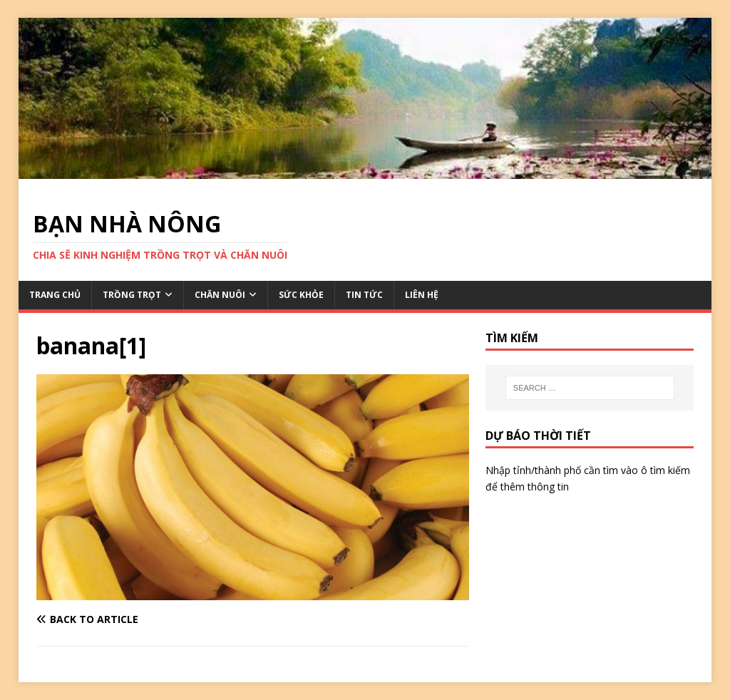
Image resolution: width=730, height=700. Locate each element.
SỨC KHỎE (301, 295)
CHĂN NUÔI (220, 295)
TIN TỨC (364, 295)
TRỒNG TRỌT (132, 295)
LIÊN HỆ (422, 295)
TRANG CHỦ (55, 295)
